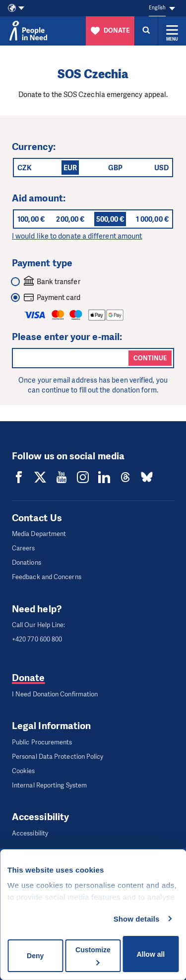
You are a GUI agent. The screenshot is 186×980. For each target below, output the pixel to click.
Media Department (39, 534)
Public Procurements (42, 742)
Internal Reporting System (49, 785)
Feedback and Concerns (47, 577)
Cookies (24, 771)
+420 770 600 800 (37, 639)
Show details (137, 919)
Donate (28, 678)
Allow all (151, 954)
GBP (115, 168)
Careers (24, 548)
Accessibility (30, 833)
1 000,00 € (152, 219)
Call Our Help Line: (39, 625)
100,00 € (31, 219)
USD (161, 168)
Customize (93, 955)
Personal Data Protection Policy (58, 757)
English (157, 8)
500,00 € (110, 219)
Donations (27, 563)
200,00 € (70, 219)
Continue (150, 358)
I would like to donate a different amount (77, 236)
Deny (35, 956)
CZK (25, 168)
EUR (70, 168)
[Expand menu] (172, 31)
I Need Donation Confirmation (55, 694)
